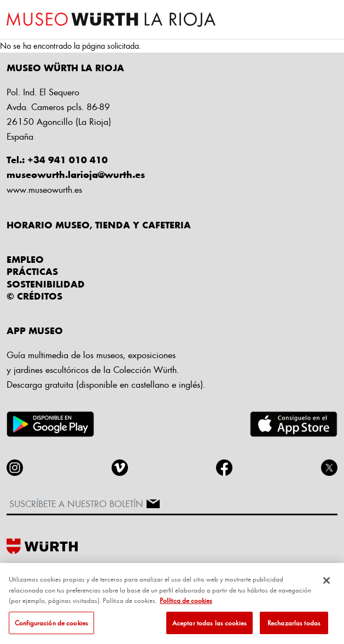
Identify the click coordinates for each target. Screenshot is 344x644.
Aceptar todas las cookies (209, 626)
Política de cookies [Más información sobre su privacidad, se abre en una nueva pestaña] (186, 603)
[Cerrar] (326, 584)
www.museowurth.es (44, 189)
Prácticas (32, 271)
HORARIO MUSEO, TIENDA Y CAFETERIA (99, 225)
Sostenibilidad (46, 284)
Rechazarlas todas (294, 626)
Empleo (25, 259)
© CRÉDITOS (34, 296)
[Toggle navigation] (328, 20)
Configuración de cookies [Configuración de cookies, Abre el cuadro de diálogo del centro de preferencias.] (51, 626)
